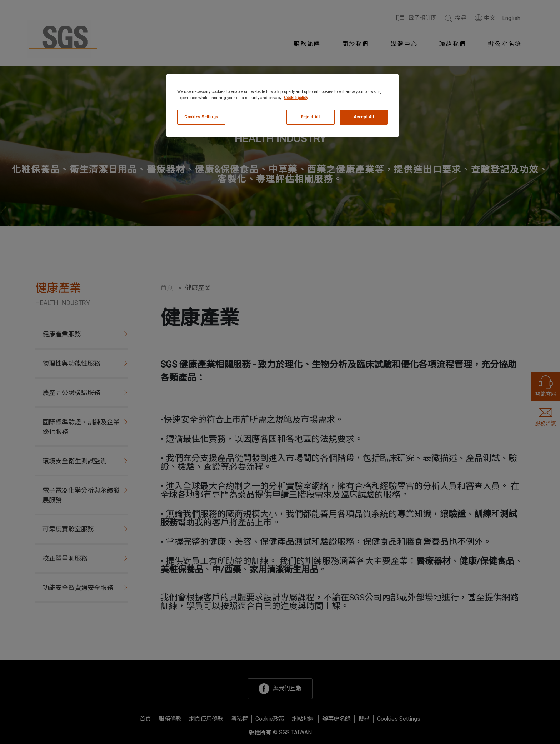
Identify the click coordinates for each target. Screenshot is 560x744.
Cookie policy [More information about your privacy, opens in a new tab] (296, 98)
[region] (282, 106)
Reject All (311, 117)
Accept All (364, 117)
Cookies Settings (201, 117)
